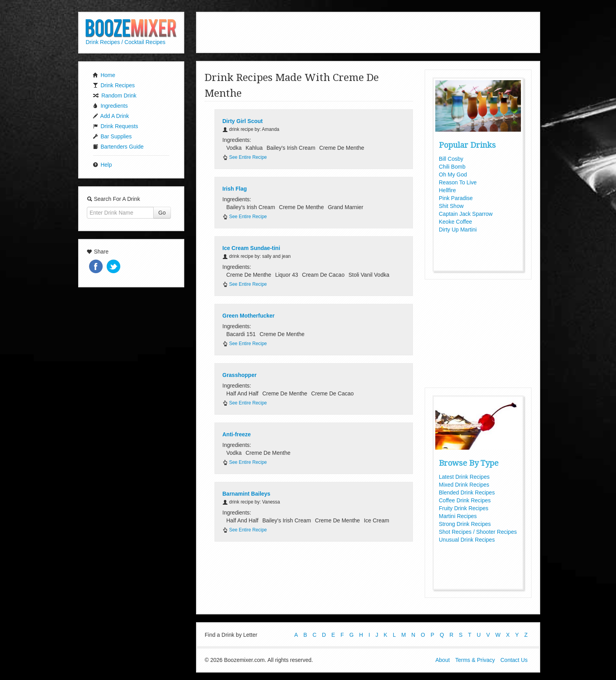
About (443, 660)
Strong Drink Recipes (465, 524)
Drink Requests (115, 126)
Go (162, 213)
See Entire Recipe (245, 157)
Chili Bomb (452, 167)
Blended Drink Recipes (467, 493)
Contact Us (514, 660)
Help (102, 165)
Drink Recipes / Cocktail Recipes (126, 42)
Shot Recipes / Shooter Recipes (478, 532)
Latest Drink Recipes (464, 477)
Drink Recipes (114, 85)
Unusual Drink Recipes (467, 540)
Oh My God (453, 175)
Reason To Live (458, 182)
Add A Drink (111, 116)
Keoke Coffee (456, 222)
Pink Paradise (456, 198)
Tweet (114, 267)
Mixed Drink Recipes (464, 485)
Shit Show (451, 206)
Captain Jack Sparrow (466, 214)
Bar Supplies (112, 136)
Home (104, 75)
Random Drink (115, 96)
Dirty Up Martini (458, 230)
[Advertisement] (368, 31)
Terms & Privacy (475, 660)
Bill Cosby (451, 159)
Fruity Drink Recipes (464, 508)
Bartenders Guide (118, 147)
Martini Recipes (458, 516)
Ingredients (110, 106)
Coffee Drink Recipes (465, 500)
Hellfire (447, 190)
